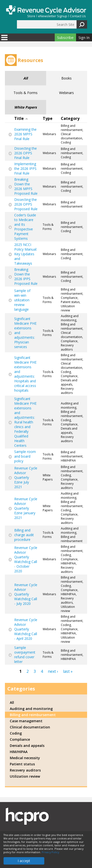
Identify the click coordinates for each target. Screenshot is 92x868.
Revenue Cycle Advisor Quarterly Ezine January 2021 (26, 508)
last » (68, 671)
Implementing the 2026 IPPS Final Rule (25, 169)
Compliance (20, 739)
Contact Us (78, 16)
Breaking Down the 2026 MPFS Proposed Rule (26, 186)
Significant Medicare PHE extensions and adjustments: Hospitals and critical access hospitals (25, 374)
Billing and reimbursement (33, 715)
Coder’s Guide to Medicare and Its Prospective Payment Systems (25, 227)
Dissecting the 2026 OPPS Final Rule (26, 153)
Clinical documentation (30, 727)
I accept (24, 861)
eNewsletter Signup (53, 16)
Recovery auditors (25, 770)
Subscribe (65, 37)
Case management (26, 721)
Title (21, 118)
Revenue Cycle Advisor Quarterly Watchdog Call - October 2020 (26, 559)
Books (66, 78)
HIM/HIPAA (19, 752)
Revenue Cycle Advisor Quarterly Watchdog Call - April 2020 (26, 629)
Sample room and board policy (25, 456)
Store (31, 16)
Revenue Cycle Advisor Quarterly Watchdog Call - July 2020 (26, 594)
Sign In (84, 37)
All (26, 78)
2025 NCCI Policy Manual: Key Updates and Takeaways (26, 254)
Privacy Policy (50, 852)
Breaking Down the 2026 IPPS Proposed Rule (26, 276)
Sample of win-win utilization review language (22, 300)
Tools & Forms (26, 93)
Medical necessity (25, 758)
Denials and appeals (27, 746)
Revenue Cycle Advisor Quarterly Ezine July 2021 (26, 477)
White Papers (26, 107)
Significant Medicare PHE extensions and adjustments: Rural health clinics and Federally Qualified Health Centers (25, 422)
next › (53, 671)
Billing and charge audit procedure (24, 535)
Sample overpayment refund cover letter (25, 655)
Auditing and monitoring (31, 709)
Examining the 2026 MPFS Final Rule (25, 134)
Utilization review (25, 776)
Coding (16, 733)
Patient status (22, 764)
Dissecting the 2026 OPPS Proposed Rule (26, 204)
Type (48, 118)
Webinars (66, 93)
